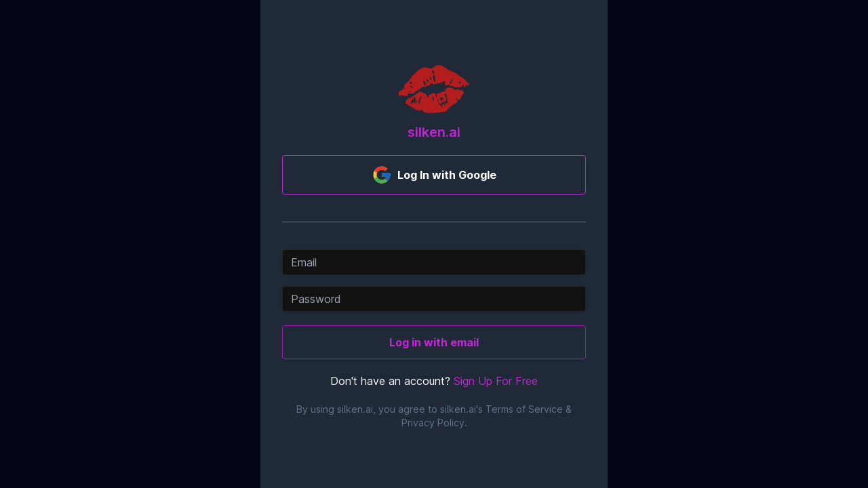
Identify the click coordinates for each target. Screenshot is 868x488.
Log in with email (434, 342)
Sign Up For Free (496, 381)
